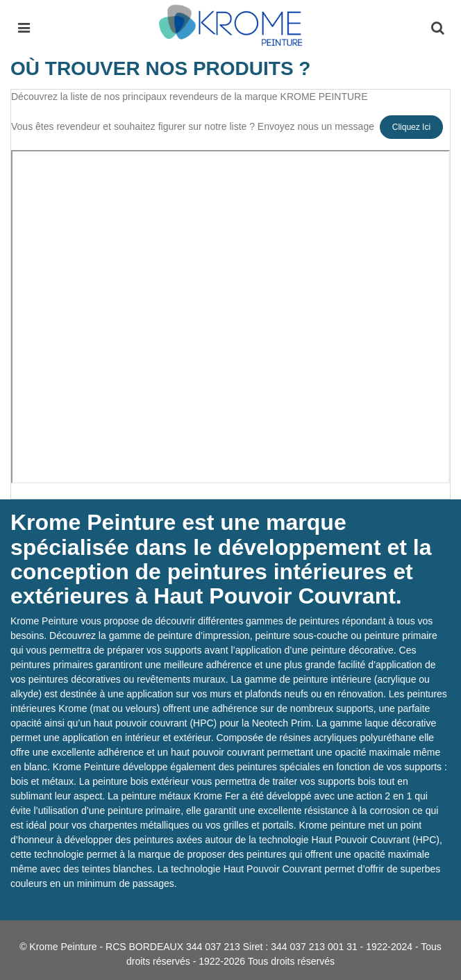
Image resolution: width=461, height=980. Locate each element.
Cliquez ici (411, 127)
